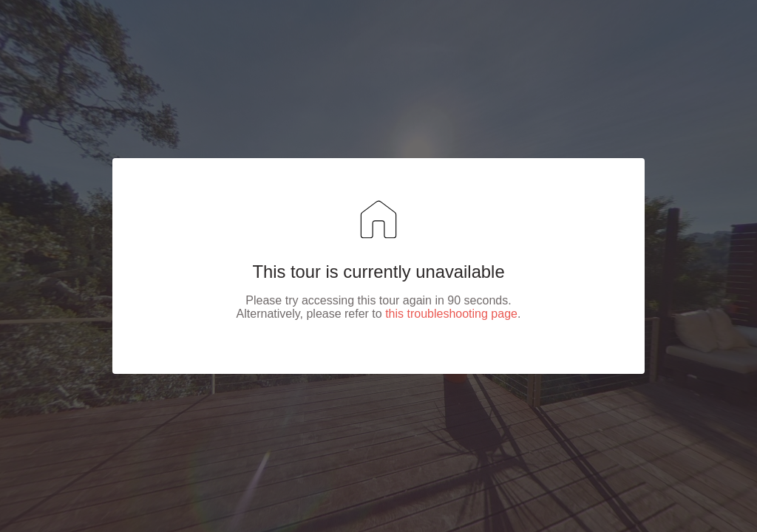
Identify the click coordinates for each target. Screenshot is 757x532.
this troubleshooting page (451, 314)
